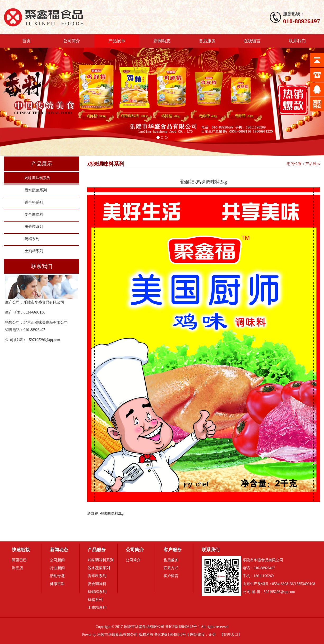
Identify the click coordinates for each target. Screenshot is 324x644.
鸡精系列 (32, 239)
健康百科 (57, 584)
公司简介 (72, 41)
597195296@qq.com (45, 340)
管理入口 (231, 635)
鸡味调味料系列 (38, 178)
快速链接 (21, 550)
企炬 (212, 635)
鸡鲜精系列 (34, 227)
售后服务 (207, 41)
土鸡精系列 (34, 251)
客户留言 (171, 576)
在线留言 (252, 41)
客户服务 (173, 550)
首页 (26, 41)
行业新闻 (57, 568)
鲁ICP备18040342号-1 (172, 635)
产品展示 (117, 41)
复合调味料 (34, 215)
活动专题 (57, 576)
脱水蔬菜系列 (36, 190)
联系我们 (297, 41)
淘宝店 (17, 568)
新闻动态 (162, 41)
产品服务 (97, 550)
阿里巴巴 (19, 560)
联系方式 (171, 568)
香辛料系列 (34, 202)
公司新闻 (57, 560)
